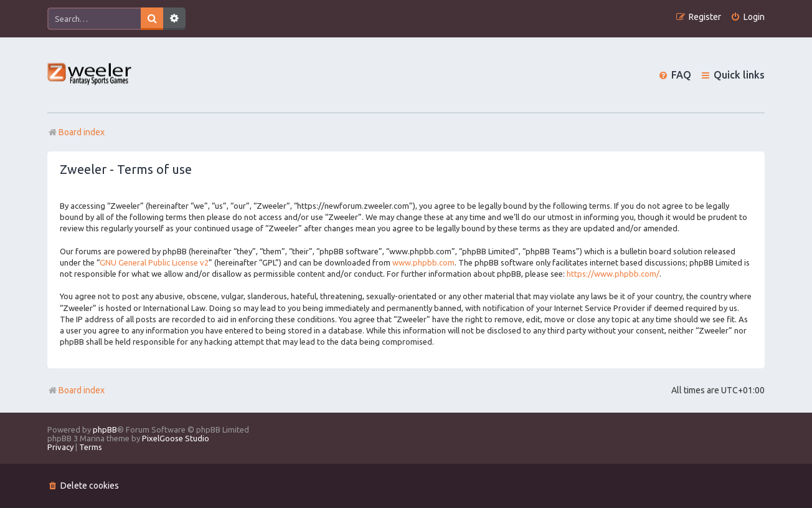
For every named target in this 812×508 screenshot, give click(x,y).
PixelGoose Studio (176, 438)
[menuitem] (748, 17)
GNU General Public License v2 (154, 262)
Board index (76, 390)
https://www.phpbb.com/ (613, 274)
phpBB (105, 429)
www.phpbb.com (423, 262)
